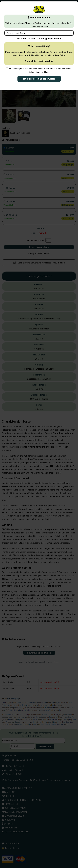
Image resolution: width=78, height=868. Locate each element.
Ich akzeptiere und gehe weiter (39, 79)
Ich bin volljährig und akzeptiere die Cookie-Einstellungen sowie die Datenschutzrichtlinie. (39, 70)
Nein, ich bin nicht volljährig (39, 61)
